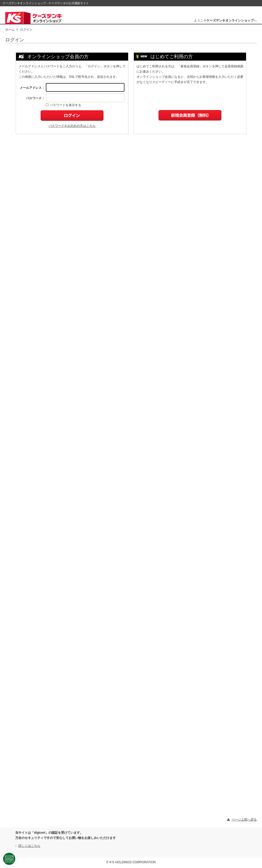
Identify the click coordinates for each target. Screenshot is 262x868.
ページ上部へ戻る (244, 820)
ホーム (10, 30)
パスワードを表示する (64, 105)
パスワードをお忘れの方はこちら (72, 126)
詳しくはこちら (29, 846)
